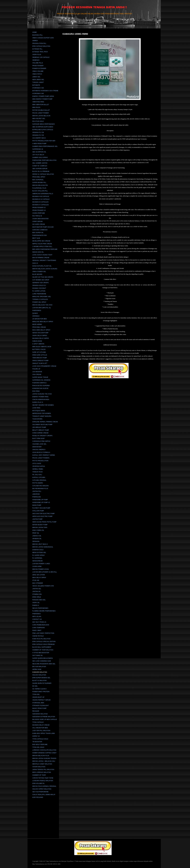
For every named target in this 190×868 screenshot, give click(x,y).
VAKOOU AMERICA (39, 450)
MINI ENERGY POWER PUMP (42, 99)
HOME (35, 32)
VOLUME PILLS (38, 63)
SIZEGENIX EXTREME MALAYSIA (44, 717)
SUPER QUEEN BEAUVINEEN (43, 658)
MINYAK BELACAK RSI (40, 185)
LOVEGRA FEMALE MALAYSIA (43, 781)
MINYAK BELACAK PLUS (41, 756)
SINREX (35, 41)
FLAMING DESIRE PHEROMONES (44, 611)
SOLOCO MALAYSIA (39, 675)
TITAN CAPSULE (38, 722)
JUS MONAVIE (37, 372)
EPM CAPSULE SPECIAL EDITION (44, 642)
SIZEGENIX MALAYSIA (40, 714)
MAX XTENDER (38, 583)
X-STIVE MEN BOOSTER (41, 653)
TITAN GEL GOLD (38, 747)
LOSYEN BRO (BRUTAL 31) (42, 308)
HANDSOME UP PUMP (40, 500)
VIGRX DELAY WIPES (40, 336)
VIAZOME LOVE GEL (39, 444)
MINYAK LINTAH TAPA (40, 528)
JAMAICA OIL (37, 536)
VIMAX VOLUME (38, 71)
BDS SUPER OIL (38, 233)
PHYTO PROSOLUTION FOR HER (44, 141)
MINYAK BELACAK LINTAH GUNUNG (45, 269)
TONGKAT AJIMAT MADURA (42, 416)
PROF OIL (36, 533)
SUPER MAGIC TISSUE (40, 377)
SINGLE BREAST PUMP (40, 361)
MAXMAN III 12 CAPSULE (41, 199)
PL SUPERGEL (37, 558)
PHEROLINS (37, 497)
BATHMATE (36, 85)
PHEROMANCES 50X (40, 235)
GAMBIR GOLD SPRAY (40, 157)
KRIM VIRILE (37, 597)
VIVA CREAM (37, 374)
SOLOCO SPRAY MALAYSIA (42, 789)
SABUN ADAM (37, 341)
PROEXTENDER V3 (39, 210)
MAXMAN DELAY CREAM (41, 725)
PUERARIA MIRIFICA (39, 383)
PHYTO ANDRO (38, 483)
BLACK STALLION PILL (40, 191)
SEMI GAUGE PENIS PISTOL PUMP (44, 522)
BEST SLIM (36, 238)
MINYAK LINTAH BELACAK (41, 116)
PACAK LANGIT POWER (41, 113)
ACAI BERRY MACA (39, 138)
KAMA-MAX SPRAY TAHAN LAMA (44, 733)
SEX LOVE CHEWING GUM (42, 661)
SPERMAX (36, 316)
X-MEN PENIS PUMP (39, 144)
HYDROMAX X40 (38, 94)
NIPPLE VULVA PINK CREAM (42, 244)
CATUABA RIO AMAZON (40, 486)
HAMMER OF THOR (39, 775)
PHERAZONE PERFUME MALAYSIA (44, 160)
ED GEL (35, 686)
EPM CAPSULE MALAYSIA (41, 46)
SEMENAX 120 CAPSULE (41, 57)
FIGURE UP (36, 369)
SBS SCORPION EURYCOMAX (43, 127)
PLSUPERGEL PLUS (39, 188)
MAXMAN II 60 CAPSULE (41, 196)
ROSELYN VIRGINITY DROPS (42, 436)
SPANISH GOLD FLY (39, 285)
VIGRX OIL (36, 603)
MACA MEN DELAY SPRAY (41, 330)
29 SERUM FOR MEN (40, 319)
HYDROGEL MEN (38, 703)
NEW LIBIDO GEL (38, 80)
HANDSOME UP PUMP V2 (41, 502)
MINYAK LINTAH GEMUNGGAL (43, 547)
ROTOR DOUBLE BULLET (41, 110)
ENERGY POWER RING (40, 397)
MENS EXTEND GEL (39, 553)
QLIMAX (35, 313)
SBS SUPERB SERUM (40, 169)
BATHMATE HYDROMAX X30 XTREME (45, 91)
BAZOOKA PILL (38, 35)
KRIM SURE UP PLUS (40, 355)
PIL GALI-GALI (37, 475)
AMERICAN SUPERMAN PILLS (43, 194)
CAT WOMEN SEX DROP (41, 280)
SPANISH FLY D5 (38, 135)
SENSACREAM (37, 561)
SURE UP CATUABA (39, 352)
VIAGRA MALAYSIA (39, 767)
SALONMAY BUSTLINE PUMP (42, 425)
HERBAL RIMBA (38, 469)
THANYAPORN (37, 419)
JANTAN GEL (37, 589)
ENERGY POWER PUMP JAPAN (43, 96)
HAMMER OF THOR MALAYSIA (43, 650)
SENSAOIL (36, 541)
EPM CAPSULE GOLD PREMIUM (43, 644)
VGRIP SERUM (37, 221)
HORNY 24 (36, 736)
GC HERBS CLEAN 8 (39, 689)
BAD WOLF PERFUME (40, 745)
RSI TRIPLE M (37, 216)
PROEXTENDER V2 (39, 208)
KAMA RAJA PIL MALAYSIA (41, 639)
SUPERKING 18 (38, 149)
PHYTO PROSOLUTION (40, 461)
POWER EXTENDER (39, 68)
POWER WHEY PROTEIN (41, 692)
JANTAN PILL (37, 491)
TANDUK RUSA (38, 472)
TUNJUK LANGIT (38, 82)
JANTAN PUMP (37, 519)
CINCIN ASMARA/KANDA (41, 400)
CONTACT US (37, 619)
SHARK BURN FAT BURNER (42, 683)
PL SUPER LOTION (39, 291)
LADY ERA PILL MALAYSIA (41, 731)
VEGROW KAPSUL (39, 466)
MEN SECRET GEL (39, 119)
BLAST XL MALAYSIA (40, 681)
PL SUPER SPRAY (39, 555)
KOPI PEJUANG (38, 797)
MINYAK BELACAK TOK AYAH (42, 305)
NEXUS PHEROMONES (40, 608)
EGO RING (36, 391)
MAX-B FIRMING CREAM (41, 258)
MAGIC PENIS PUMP (39, 708)
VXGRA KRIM (37, 566)
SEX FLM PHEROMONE (40, 792)
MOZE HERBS (37, 324)
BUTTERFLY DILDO (39, 349)
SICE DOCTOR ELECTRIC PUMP (44, 514)
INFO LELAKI (37, 617)
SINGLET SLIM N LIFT (40, 363)
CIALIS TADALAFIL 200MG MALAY (44, 795)
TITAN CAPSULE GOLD (40, 739)
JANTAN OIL (36, 591)
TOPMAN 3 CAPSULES (40, 299)
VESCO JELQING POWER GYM (43, 586)
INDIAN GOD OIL (38, 252)
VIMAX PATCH (37, 74)
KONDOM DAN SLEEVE (40, 388)
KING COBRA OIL (38, 530)
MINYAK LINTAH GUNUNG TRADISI (44, 758)
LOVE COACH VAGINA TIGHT (42, 255)
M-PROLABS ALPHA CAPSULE (43, 130)
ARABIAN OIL (37, 539)
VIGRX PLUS (37, 55)
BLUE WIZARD (37, 274)
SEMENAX (36, 60)
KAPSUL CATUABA (39, 477)
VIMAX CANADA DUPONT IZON (43, 38)
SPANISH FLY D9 (38, 132)
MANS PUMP (37, 505)
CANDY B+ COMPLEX (40, 166)
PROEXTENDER (38, 66)
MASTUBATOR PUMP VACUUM (43, 227)
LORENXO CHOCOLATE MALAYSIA (44, 750)
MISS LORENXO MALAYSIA (42, 772)
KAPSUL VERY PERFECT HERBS (44, 455)
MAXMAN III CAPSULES (40, 202)
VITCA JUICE (37, 464)
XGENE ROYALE (38, 636)
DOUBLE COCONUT (39, 288)
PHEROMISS (37, 311)
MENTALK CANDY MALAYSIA (42, 764)
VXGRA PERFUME (39, 213)
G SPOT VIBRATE (38, 344)
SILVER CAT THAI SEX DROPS (43, 277)
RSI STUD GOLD (38, 121)
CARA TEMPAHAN (39, 628)
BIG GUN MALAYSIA (39, 667)
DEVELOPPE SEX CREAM (41, 241)
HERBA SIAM (37, 669)
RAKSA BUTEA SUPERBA (41, 386)
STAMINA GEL (37, 594)
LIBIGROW (36, 494)
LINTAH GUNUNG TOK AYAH (42, 394)
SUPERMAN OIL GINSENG (41, 380)
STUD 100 (36, 580)
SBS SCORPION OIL (39, 152)
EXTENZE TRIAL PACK (40, 52)
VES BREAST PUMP (39, 427)
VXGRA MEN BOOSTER (40, 219)
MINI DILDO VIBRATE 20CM (42, 347)
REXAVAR (36, 711)
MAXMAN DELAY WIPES (41, 338)
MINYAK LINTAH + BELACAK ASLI (44, 761)
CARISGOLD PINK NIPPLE (41, 441)
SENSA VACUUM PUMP (40, 333)
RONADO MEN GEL (39, 600)
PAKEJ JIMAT (37, 630)
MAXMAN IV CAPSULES (41, 205)
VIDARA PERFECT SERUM (41, 700)
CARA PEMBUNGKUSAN (41, 625)
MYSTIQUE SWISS (39, 411)
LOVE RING (36, 408)
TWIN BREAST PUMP (40, 358)
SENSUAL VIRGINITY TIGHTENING (44, 260)
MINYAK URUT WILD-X (40, 544)
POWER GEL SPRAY (39, 302)
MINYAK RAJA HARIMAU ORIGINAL (44, 786)
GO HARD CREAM (39, 224)
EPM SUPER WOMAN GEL (41, 678)
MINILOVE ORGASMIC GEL (42, 297)
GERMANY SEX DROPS (40, 283)
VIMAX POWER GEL (39, 272)
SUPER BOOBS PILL (39, 183)
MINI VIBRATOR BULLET (41, 105)
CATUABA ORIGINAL (39, 480)
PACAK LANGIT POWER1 (41, 458)
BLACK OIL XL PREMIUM (41, 171)
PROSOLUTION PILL (39, 43)
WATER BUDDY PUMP (40, 525)
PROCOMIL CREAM (39, 327)
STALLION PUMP (38, 511)
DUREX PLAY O (38, 402)
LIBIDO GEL (36, 77)
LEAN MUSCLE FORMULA (41, 452)
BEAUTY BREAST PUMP (41, 430)
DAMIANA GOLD (38, 550)
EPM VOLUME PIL (38, 783)
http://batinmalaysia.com (54, 861)
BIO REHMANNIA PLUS (40, 489)
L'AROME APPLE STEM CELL (42, 247)
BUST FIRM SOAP (38, 438)
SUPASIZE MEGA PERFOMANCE (44, 124)
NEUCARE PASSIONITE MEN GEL (44, 664)
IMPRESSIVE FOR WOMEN (42, 413)
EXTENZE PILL (37, 49)
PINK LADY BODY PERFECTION (43, 633)
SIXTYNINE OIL (38, 655)
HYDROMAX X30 (38, 88)
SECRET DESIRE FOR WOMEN (43, 405)
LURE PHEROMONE (39, 294)
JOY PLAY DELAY (38, 155)
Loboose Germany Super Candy (43, 778)
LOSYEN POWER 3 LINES (41, 564)
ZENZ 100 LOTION (39, 575)
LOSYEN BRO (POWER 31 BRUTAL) (45, 572)
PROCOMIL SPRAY (39, 177)
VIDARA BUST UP (38, 697)
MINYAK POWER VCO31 (41, 569)
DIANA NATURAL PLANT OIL (42, 266)
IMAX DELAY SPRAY (39, 578)
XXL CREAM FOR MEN (40, 728)
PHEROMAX (37, 614)
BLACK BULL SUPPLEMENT (42, 647)
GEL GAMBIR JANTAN (40, 163)
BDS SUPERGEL (38, 180)
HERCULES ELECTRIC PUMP (42, 516)
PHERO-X (36, 605)
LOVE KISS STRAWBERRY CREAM (44, 366)
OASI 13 (35, 263)
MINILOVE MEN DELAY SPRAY (43, 322)
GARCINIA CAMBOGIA (40, 230)
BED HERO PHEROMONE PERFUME (45, 249)
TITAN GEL (36, 694)
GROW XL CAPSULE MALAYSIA (43, 174)
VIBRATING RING (38, 102)
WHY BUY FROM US (39, 622)
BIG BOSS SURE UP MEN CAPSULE (45, 719)
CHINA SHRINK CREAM (40, 433)
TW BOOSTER (37, 742)
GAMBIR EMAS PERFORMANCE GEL (45, 146)
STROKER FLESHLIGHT (41, 706)
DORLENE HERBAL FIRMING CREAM (45, 422)
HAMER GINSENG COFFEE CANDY (44, 753)
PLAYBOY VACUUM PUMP (41, 508)
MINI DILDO (36, 107)
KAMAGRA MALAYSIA (40, 672)
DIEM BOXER (37, 447)
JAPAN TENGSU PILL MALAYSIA (43, 770)
